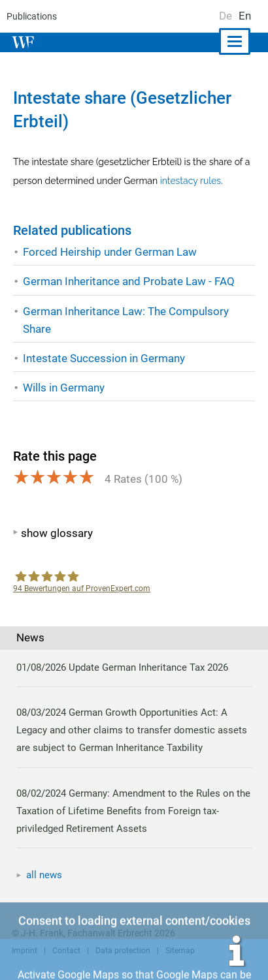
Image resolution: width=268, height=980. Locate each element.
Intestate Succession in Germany (104, 358)
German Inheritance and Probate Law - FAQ (129, 281)
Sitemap (177, 951)
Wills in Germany (64, 388)
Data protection (121, 951)
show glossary (57, 533)
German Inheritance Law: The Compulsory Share (126, 320)
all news (44, 875)
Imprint (24, 951)
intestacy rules (189, 181)
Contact (65, 951)
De (226, 16)
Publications (31, 16)
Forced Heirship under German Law (110, 252)
